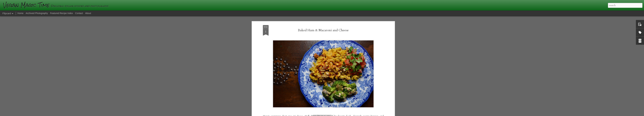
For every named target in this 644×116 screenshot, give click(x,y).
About (88, 13)
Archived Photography (37, 13)
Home (20, 13)
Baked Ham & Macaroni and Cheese (323, 29)
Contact (79, 13)
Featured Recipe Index (62, 13)
